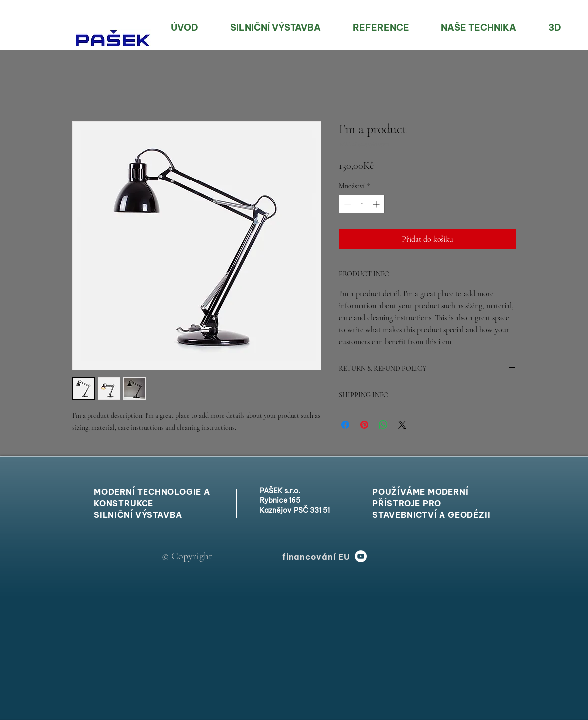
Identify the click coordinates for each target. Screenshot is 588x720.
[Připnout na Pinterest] (364, 425)
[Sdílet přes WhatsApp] (383, 425)
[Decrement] (347, 204)
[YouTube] (361, 556)
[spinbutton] (362, 204)
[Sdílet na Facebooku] (345, 425)
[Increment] (377, 204)
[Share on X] (402, 425)
